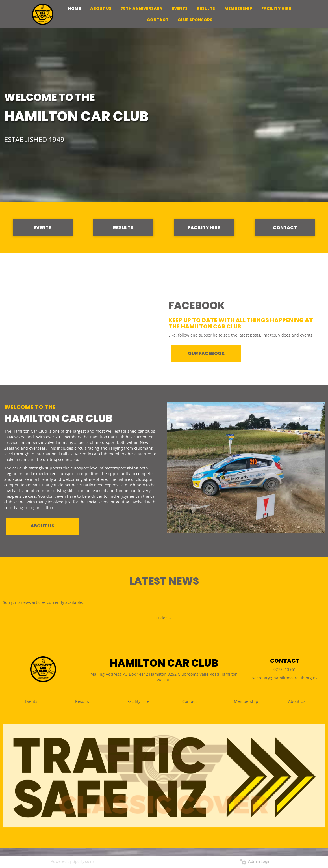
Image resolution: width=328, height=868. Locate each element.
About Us (297, 701)
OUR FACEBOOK (206, 353)
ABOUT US (43, 526)
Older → (164, 618)
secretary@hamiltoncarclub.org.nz (285, 678)
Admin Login (255, 861)
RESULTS (123, 228)
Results (82, 701)
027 (277, 669)
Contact (189, 701)
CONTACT (285, 228)
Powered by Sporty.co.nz (73, 861)
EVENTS (43, 228)
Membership (246, 701)
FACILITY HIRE (204, 228)
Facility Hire (138, 701)
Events (31, 701)
